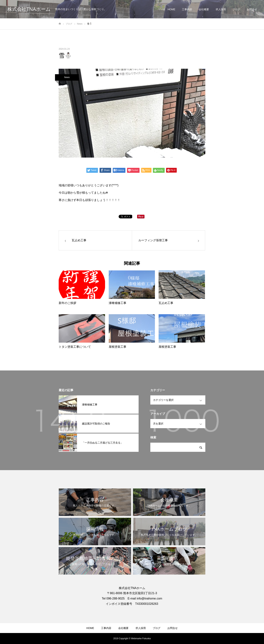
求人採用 (221, 9)
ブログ (236, 9)
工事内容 (187, 9)
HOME (171, 9)
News (67, 77)
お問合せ (252, 9)
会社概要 (204, 9)
